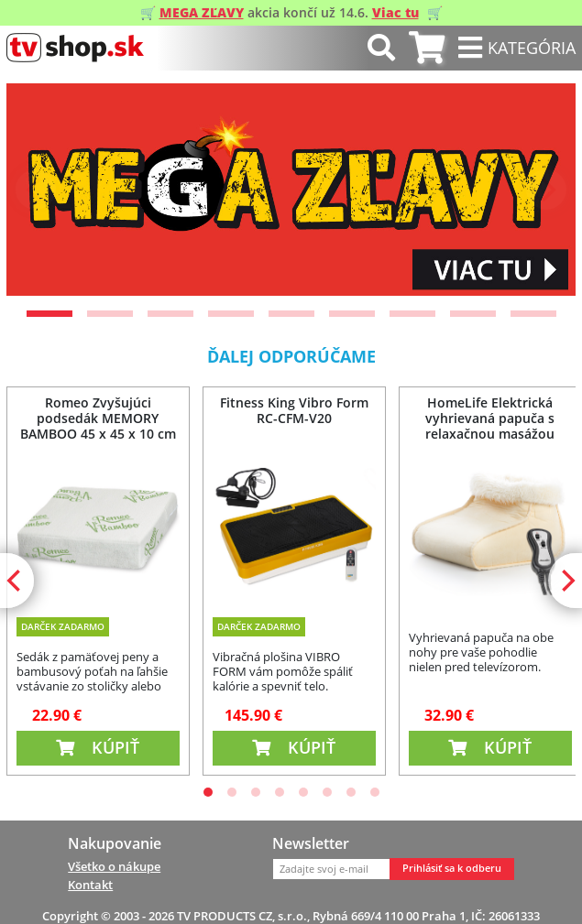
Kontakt (90, 885)
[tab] (427, 48)
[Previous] (36, 190)
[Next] (546, 190)
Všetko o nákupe (114, 866)
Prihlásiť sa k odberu (452, 868)
